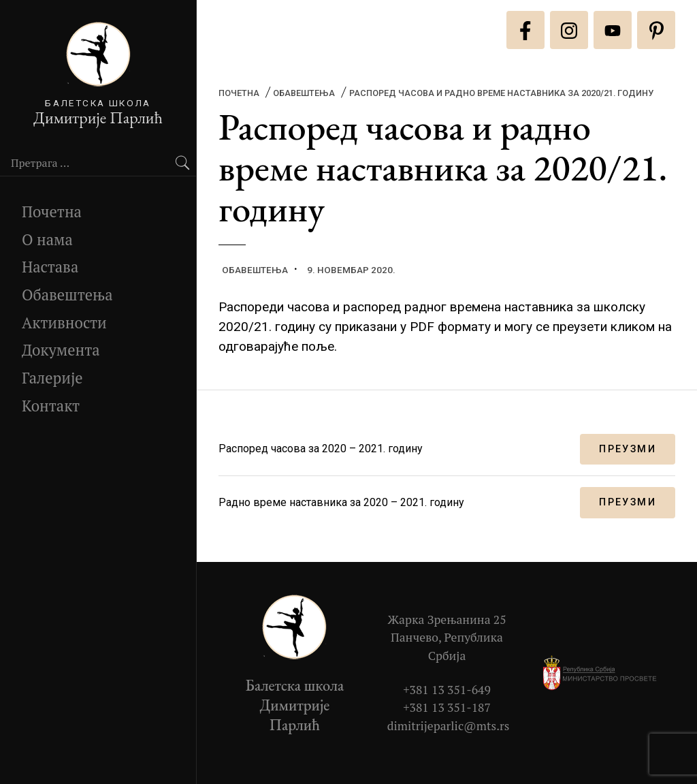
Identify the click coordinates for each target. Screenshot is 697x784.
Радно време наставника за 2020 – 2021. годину (341, 502)
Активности (64, 323)
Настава (50, 267)
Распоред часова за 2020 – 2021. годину (321, 449)
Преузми (628, 449)
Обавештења (67, 295)
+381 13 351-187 (447, 707)
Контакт (51, 406)
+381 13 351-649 (447, 690)
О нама (47, 239)
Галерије (52, 378)
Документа (61, 350)
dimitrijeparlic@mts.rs (449, 726)
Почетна (52, 211)
